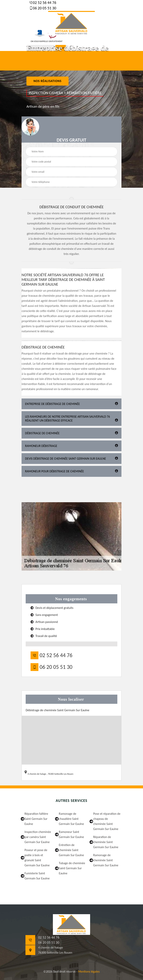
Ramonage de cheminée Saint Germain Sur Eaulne (106, 860)
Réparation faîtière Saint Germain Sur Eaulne (36, 819)
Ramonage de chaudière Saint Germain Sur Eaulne (71, 819)
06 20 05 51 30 (44, 8)
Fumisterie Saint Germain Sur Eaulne (37, 876)
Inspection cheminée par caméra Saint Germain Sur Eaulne (38, 837)
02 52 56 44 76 (44, 3)
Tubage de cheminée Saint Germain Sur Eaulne (72, 868)
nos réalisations (48, 81)
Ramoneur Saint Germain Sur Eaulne (71, 834)
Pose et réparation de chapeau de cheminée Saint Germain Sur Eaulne (107, 821)
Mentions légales (89, 972)
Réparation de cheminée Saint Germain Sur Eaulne (106, 842)
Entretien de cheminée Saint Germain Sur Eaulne (71, 850)
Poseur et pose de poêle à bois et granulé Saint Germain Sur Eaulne (37, 858)
